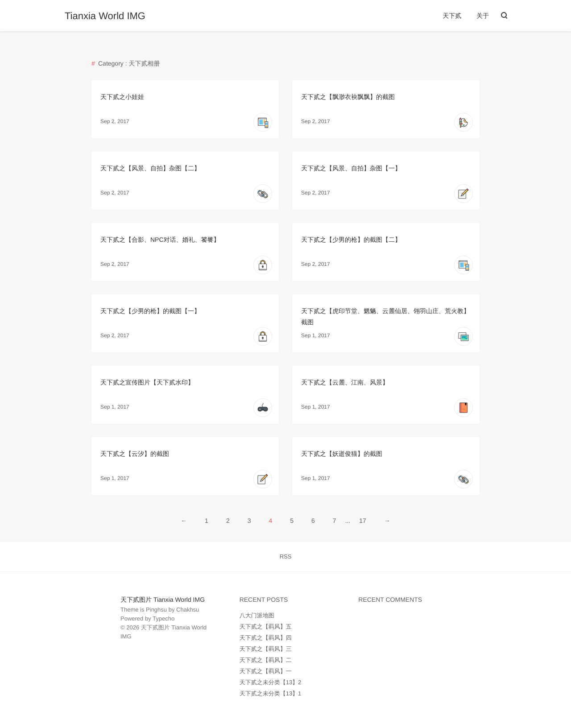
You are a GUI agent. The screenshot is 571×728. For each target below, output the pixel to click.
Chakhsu (188, 610)
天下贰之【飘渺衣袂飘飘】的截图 (348, 97)
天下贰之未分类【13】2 (271, 682)
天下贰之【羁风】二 (266, 660)
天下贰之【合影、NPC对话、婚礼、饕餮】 (160, 240)
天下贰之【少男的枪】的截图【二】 (351, 240)
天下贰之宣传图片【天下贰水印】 (147, 382)
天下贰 (452, 16)
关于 (483, 16)
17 (363, 521)
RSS (286, 556)
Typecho (163, 618)
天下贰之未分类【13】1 (271, 693)
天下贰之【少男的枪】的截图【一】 (150, 311)
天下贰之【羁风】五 (266, 627)
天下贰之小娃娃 (122, 97)
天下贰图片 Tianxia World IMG (163, 600)
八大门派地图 (257, 615)
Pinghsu (156, 610)
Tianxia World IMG (105, 16)
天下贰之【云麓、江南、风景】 (345, 382)
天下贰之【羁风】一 (266, 671)
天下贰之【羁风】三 (266, 649)
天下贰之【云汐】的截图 (135, 454)
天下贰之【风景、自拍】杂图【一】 (351, 168)
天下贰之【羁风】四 (266, 638)
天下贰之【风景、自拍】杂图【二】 (150, 168)
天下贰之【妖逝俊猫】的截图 (342, 454)
